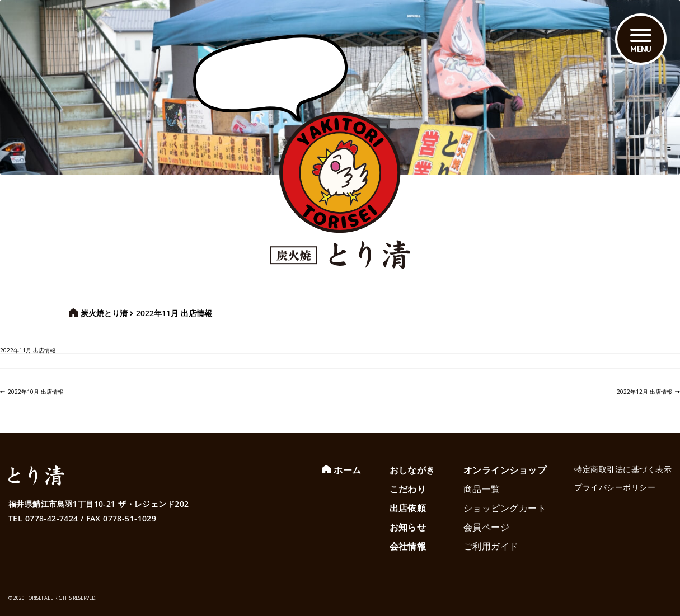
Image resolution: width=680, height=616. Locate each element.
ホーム (347, 470)
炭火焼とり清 (104, 313)
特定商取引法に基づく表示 (623, 469)
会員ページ (486, 527)
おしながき (412, 470)
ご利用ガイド (491, 546)
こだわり (408, 489)
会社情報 (408, 546)
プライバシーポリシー (615, 487)
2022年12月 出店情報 (644, 392)
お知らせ (408, 527)
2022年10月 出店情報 (35, 392)
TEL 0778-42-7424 (43, 518)
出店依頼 (408, 508)
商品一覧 (482, 489)
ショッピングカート (505, 508)
